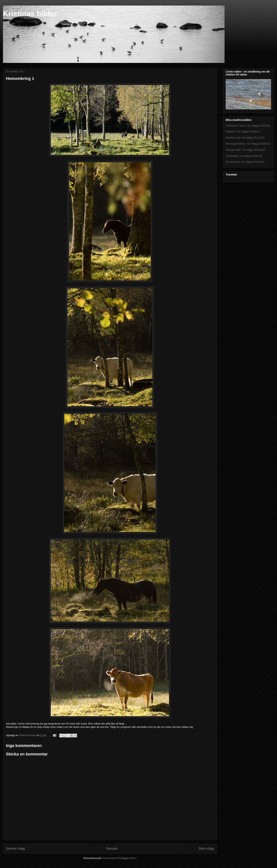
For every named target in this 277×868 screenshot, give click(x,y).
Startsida (112, 849)
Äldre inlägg (206, 849)
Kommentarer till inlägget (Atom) (119, 858)
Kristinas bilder (30, 14)
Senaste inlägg (15, 849)
